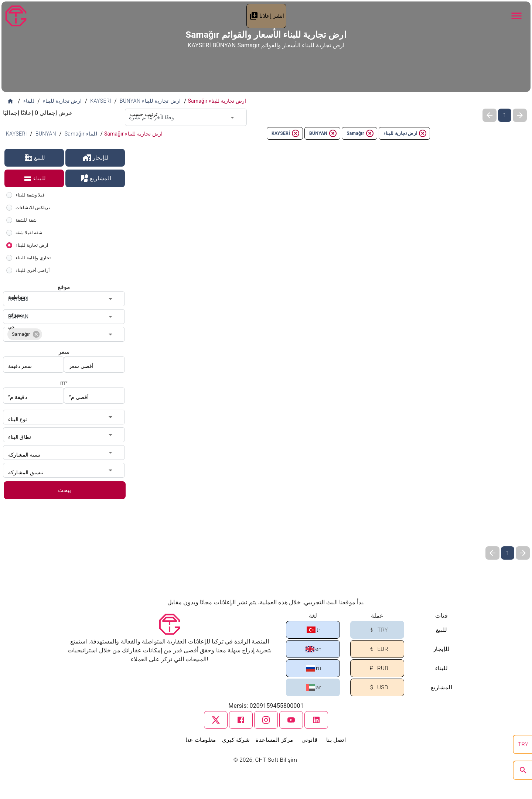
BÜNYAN (323, 133)
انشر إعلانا (267, 16)
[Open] (232, 117)
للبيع (35, 158)
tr (314, 630)
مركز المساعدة (274, 740)
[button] (25, 334)
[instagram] (266, 720)
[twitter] (216, 720)
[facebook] (241, 720)
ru (313, 668)
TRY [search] (523, 744)
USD (378, 688)
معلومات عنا (201, 740)
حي (11, 327)
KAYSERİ (286, 133)
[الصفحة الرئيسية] (10, 101)
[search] (523, 770)
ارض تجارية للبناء (405, 133)
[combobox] (186, 117)
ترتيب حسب (141, 109)
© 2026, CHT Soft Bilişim (266, 760)
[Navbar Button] (516, 16)
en (314, 649)
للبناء (35, 178)
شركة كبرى (236, 740)
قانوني (310, 740)
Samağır (360, 133)
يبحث (65, 490)
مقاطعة (16, 291)
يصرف (14, 309)
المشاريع (96, 178)
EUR (378, 649)
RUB (378, 668)
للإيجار (96, 158)
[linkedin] (316, 720)
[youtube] (291, 720)
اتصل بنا (336, 740)
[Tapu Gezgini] (16, 16)
